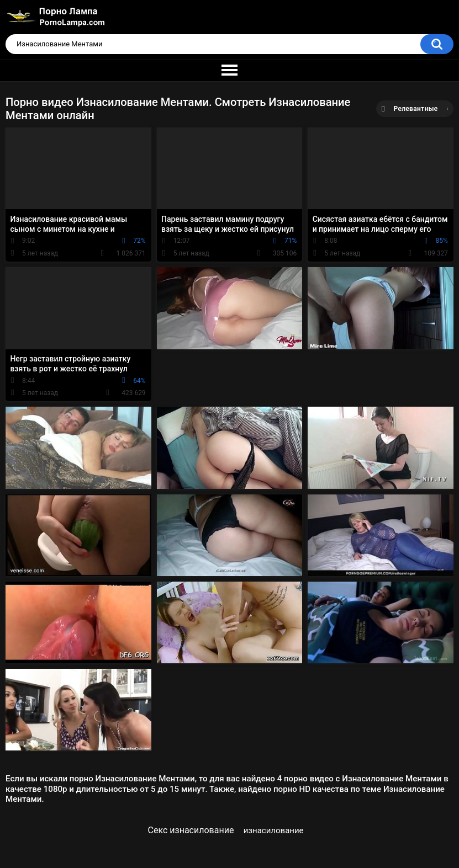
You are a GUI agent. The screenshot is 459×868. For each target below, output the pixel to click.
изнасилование (274, 830)
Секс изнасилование (191, 830)
